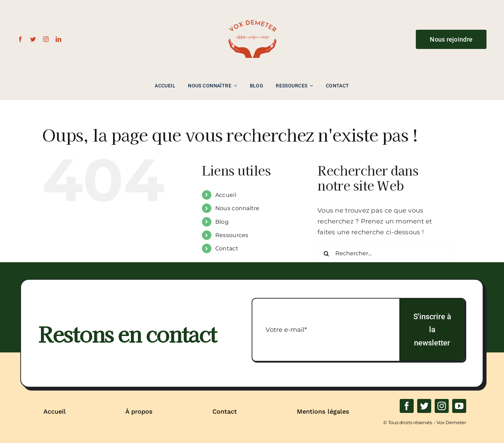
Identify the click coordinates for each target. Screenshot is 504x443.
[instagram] (46, 39)
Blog (222, 222)
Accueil (226, 195)
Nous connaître (237, 208)
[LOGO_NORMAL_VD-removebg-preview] (252, 7)
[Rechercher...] (384, 253)
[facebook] (20, 39)
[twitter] (33, 39)
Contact (227, 248)
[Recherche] (326, 253)
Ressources (232, 235)
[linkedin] (58, 39)
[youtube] (459, 406)
